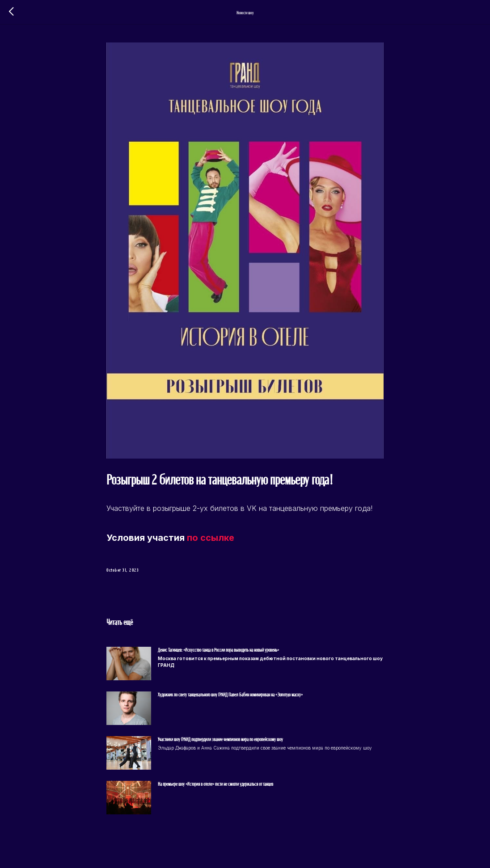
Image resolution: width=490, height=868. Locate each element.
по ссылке (211, 538)
